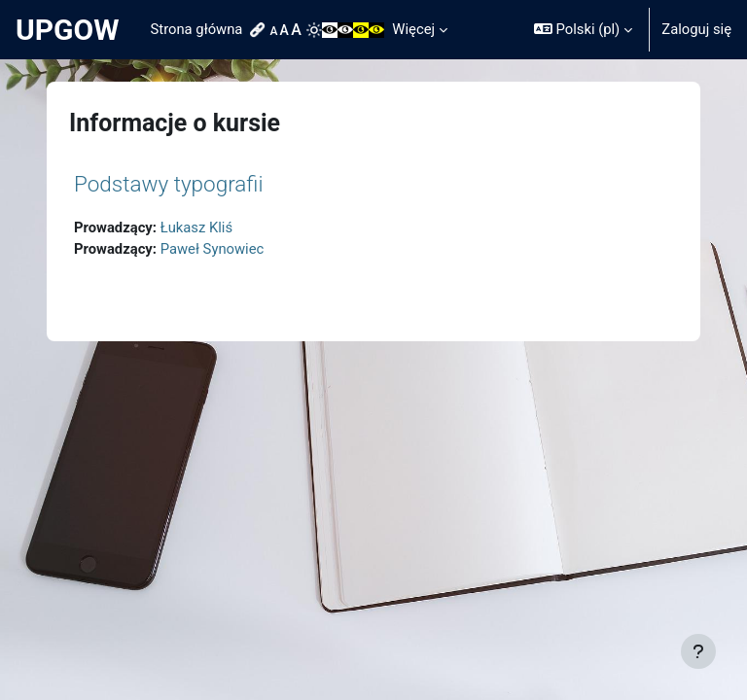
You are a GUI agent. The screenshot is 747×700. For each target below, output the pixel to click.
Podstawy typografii (169, 184)
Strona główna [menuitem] (197, 29)
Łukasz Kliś (196, 227)
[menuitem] (260, 30)
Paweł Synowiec (213, 249)
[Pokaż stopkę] (698, 651)
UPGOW (68, 30)
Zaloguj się (696, 29)
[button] (583, 30)
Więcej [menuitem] (413, 29)
